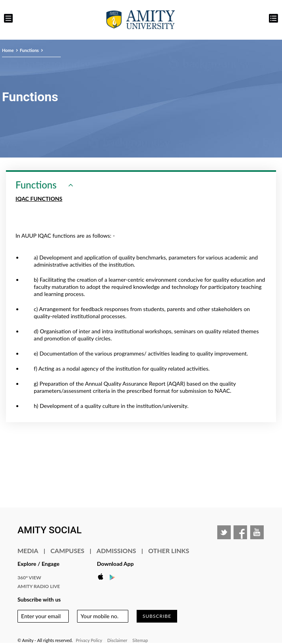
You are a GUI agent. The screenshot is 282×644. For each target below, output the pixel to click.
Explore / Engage (39, 564)
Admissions (116, 551)
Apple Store (103, 577)
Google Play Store (115, 577)
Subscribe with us (39, 599)
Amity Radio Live (39, 586)
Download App (115, 564)
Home (8, 50)
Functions (29, 50)
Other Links (169, 551)
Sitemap (140, 640)
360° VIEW (29, 578)
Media (28, 551)
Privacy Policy (89, 640)
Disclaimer (117, 640)
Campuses (67, 551)
